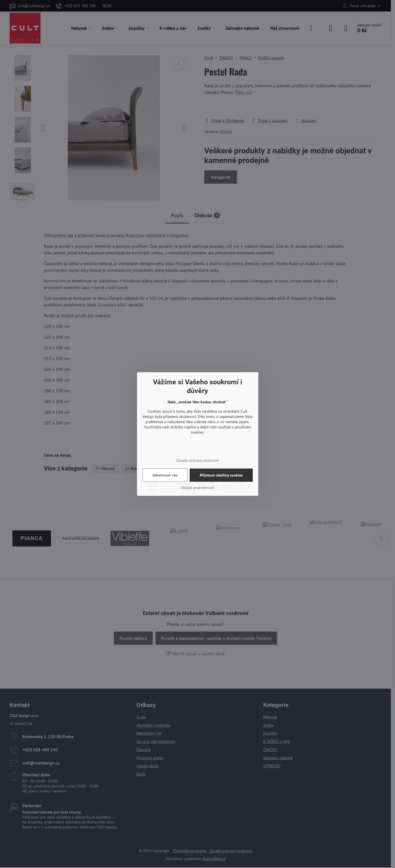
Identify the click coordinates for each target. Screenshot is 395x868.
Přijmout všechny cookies (221, 475)
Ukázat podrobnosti (197, 488)
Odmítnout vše (165, 475)
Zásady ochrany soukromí (197, 460)
